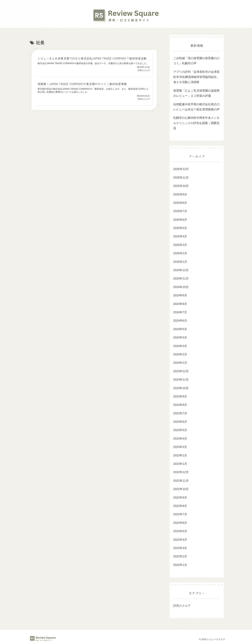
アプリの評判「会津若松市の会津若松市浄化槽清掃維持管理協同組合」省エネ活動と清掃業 (196, 77)
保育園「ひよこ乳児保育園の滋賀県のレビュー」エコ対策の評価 (196, 93)
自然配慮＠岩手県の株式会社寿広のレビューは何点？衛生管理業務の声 (196, 107)
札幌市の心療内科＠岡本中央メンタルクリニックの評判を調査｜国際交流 (196, 123)
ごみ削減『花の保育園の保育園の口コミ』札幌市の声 (196, 61)
